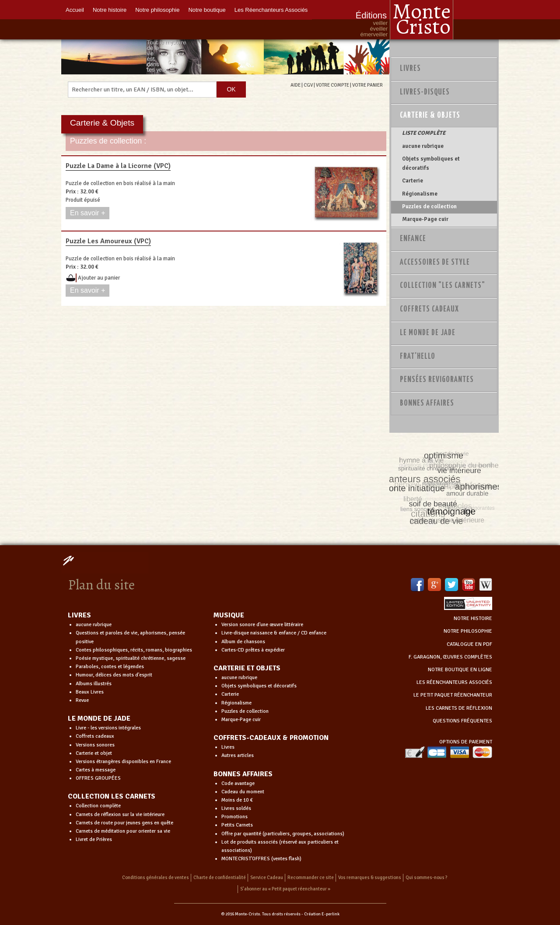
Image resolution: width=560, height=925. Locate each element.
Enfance (413, 239)
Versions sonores (95, 745)
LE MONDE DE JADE (99, 718)
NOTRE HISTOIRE (473, 618)
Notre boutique (207, 10)
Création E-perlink (322, 914)
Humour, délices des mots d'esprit (114, 675)
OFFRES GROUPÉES (98, 778)
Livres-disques (425, 92)
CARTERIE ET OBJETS (247, 668)
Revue (82, 700)
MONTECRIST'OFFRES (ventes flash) (261, 859)
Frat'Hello (418, 357)
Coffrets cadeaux (95, 736)
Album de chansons (243, 642)
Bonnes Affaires (427, 403)
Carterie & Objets (430, 116)
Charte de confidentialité (220, 878)
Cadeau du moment (243, 792)
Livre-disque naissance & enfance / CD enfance (274, 633)
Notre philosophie (157, 10)
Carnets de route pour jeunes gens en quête (124, 823)
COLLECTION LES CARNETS (112, 796)
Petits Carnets (237, 825)
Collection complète (98, 806)
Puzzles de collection (429, 207)
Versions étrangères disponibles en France (123, 762)
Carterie (413, 181)
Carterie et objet (94, 753)
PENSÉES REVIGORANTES (437, 380)
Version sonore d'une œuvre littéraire (262, 625)
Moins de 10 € (237, 800)
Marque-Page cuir (425, 219)
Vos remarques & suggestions (370, 878)
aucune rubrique (423, 146)
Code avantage (238, 783)
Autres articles (238, 755)
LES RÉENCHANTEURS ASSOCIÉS (454, 682)
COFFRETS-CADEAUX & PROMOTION (271, 738)
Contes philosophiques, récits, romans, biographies (134, 650)
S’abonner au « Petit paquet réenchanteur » (285, 889)
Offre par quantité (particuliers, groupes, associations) (283, 834)
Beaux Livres (90, 692)
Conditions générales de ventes (156, 878)
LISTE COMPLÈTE (424, 133)
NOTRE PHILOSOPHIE (468, 631)
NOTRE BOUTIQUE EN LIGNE (460, 670)
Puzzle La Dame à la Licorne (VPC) (118, 166)
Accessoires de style (435, 263)
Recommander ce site (311, 878)
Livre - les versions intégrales (108, 728)
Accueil (75, 10)
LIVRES (79, 615)
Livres (410, 69)
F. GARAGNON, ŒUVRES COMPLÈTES (450, 657)
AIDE (296, 85)
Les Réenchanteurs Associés (271, 10)
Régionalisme (420, 194)
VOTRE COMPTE (332, 85)
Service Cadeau (267, 878)
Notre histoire (110, 10)
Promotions (234, 817)
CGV (308, 85)
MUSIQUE (229, 615)
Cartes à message (96, 770)
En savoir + (87, 213)
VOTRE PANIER (367, 85)
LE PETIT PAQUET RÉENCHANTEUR (453, 695)
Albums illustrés (94, 684)
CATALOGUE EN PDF (469, 644)
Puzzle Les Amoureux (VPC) (108, 241)
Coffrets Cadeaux (429, 309)
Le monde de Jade (428, 333)
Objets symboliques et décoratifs (431, 163)
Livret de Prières (94, 839)
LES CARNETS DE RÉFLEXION (459, 708)
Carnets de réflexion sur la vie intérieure (120, 815)
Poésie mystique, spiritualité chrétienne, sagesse (131, 658)
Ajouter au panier (99, 278)
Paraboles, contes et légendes (110, 667)
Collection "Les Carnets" (443, 286)
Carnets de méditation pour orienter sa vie (123, 831)
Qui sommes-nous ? (427, 878)
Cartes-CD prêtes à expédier (253, 650)
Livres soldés (236, 808)
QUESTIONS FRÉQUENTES (462, 721)
